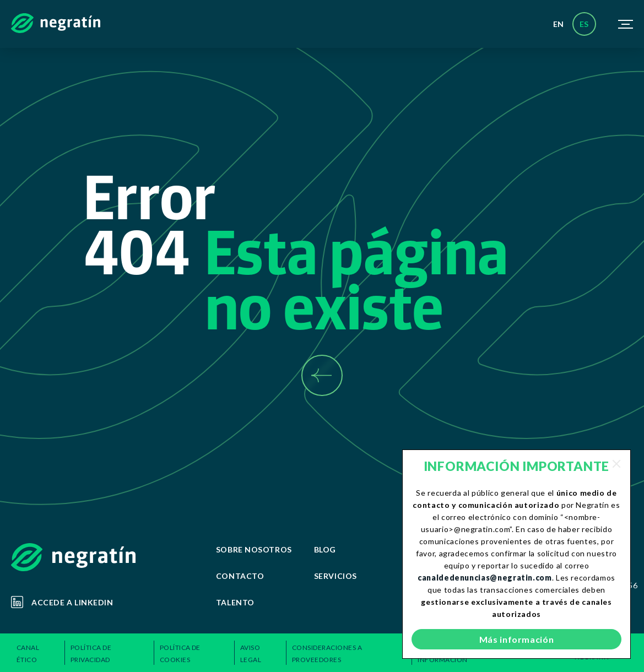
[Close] (616, 464)
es (584, 24)
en (559, 24)
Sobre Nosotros (254, 549)
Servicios (335, 576)
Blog (325, 549)
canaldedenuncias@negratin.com (485, 578)
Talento (235, 602)
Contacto (240, 576)
